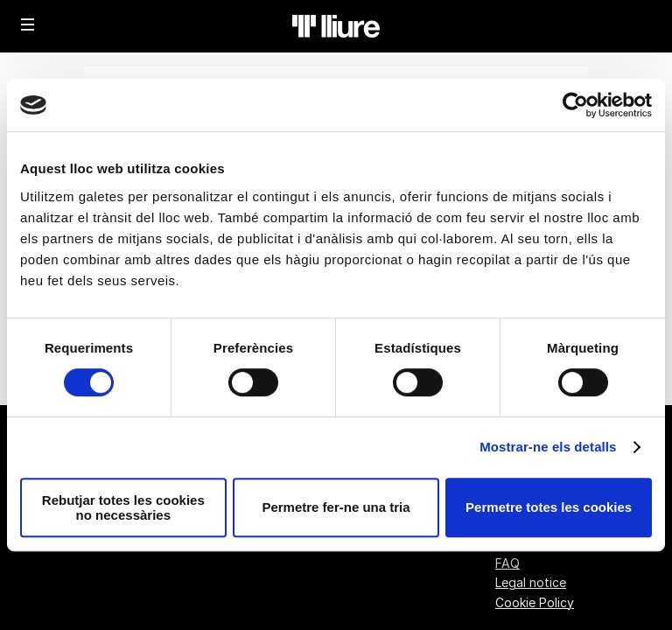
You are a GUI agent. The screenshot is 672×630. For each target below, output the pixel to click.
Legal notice (531, 582)
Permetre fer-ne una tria (336, 507)
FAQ (507, 563)
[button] (28, 24)
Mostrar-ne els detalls (548, 447)
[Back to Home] (336, 26)
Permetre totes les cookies (549, 507)
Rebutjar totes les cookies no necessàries (123, 507)
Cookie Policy (535, 602)
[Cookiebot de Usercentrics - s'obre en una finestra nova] (575, 105)
